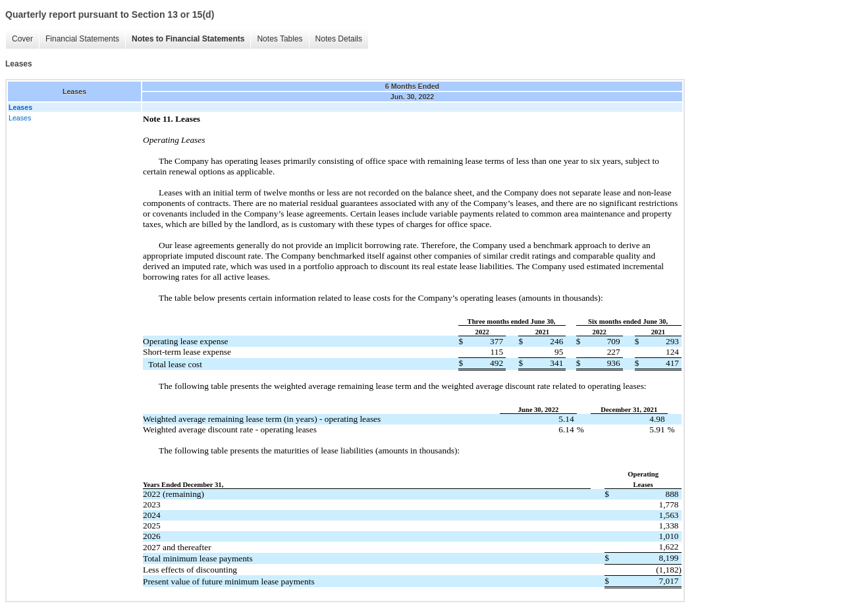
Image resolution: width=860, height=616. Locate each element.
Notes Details (339, 39)
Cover (22, 39)
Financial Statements (82, 39)
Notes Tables (280, 39)
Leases (20, 118)
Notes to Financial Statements (188, 39)
